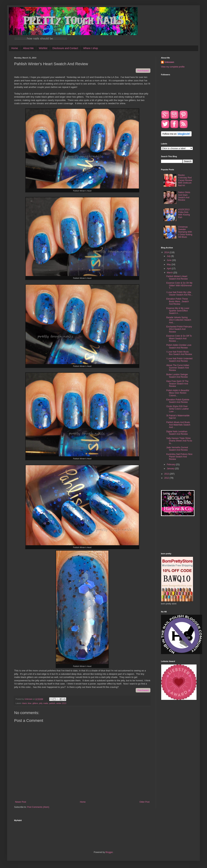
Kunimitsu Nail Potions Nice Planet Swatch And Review (179, 457)
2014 (167, 252)
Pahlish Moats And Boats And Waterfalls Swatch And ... (178, 425)
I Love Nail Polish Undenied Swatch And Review (179, 360)
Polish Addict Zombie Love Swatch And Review (179, 346)
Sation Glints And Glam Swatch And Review (184, 196)
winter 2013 (61, 703)
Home (15, 48)
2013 (167, 474)
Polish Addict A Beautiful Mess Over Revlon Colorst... (178, 393)
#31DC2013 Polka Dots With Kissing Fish (184, 213)
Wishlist (43, 48)
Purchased (143, 71)
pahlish (52, 703)
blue (30, 703)
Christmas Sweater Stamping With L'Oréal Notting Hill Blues (185, 232)
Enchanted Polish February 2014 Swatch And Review (179, 329)
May (169, 264)
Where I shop (90, 48)
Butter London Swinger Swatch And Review (177, 376)
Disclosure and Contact (65, 48)
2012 (167, 478)
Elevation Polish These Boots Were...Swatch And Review (178, 301)
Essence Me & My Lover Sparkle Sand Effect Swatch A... (178, 311)
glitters (35, 703)
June (169, 260)
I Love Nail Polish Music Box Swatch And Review (179, 353)
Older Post (144, 802)
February (171, 464)
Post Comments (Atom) (38, 807)
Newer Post (21, 802)
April (169, 269)
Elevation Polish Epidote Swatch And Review (178, 401)
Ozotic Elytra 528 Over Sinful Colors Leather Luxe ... (178, 409)
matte (46, 703)
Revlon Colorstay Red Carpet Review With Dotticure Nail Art (185, 180)
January (171, 469)
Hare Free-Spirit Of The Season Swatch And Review (177, 384)
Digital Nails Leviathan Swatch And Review (177, 433)
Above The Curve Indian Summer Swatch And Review (178, 368)
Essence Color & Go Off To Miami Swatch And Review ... (179, 338)
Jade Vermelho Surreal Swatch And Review (177, 449)
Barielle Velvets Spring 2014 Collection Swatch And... (179, 320)
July (169, 256)
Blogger (109, 852)
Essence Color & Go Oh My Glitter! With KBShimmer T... (179, 285)
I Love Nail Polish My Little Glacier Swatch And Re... (179, 294)
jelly (41, 703)
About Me (28, 48)
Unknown (169, 62)
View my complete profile (173, 67)
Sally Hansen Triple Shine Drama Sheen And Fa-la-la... (179, 441)
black (25, 703)
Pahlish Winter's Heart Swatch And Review (177, 278)
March (170, 273)
